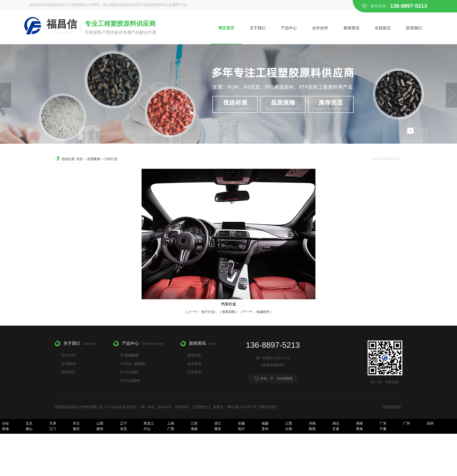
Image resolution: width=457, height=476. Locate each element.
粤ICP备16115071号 (242, 407)
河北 (76, 423)
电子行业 (201, 312)
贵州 (265, 429)
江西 (289, 423)
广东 (383, 423)
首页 (80, 159)
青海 (359, 429)
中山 (147, 429)
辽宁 (123, 423)
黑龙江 (149, 423)
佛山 (29, 429)
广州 (407, 423)
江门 (53, 429)
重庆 (218, 429)
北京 (29, 423)
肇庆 (76, 429)
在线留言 (383, 28)
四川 (241, 429)
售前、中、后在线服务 (277, 378)
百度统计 (202, 407)
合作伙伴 (320, 28)
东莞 (123, 429)
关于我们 (258, 28)
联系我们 (414, 28)
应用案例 (94, 159)
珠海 (5, 429)
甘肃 (336, 429)
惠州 (100, 429)
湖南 (359, 423)
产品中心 (289, 28)
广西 (171, 429)
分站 (5, 423)
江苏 (194, 423)
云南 (289, 429)
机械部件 (256, 312)
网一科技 (148, 407)
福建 (265, 423)
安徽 (241, 423)
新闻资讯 (351, 28)
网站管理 (268, 407)
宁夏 (383, 429)
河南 (312, 423)
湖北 (336, 423)
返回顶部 (392, 407)
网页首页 (226, 28)
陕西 (312, 429)
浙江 (218, 423)
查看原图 (229, 312)
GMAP (164, 407)
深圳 (430, 423)
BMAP (182, 407)
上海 (171, 423)
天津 (53, 423)
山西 (100, 423)
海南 (194, 429)
